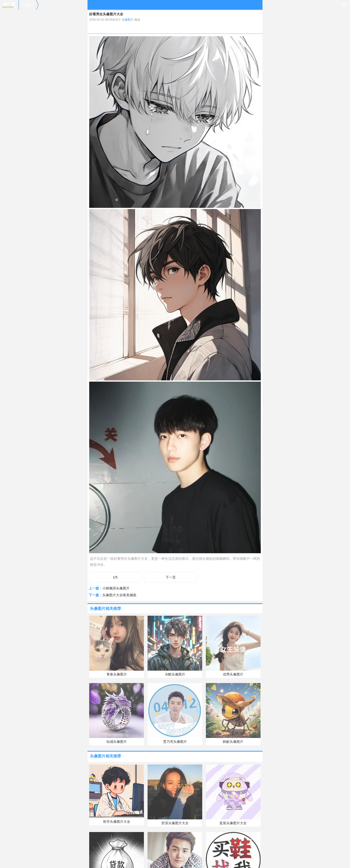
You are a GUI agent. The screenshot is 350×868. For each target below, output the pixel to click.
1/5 (115, 577)
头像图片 (28, 5)
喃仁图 (9, 5)
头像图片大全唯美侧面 (119, 595)
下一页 (171, 577)
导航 (344, 5)
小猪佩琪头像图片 (116, 588)
